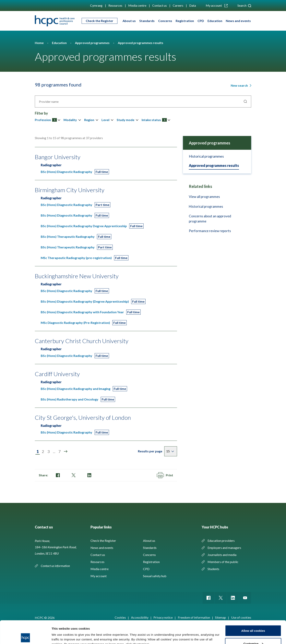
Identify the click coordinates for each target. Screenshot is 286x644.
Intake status (154, 120)
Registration (185, 21)
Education (215, 21)
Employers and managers (224, 548)
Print (165, 475)
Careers (178, 5)
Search (244, 5)
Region (89, 120)
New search (240, 85)
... (54, 451)
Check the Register (100, 21)
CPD (201, 21)
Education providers (221, 541)
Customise (253, 621)
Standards (147, 21)
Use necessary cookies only (253, 633)
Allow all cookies (253, 608)
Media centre (137, 5)
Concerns (165, 21)
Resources (115, 5)
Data (193, 5)
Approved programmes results (214, 165)
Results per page (150, 451)
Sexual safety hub (155, 576)
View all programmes (204, 197)
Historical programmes (206, 156)
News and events (238, 21)
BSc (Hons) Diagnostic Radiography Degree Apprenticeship (84, 226)
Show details (61, 632)
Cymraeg (96, 5)
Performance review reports (210, 231)
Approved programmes (209, 143)
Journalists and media (222, 555)
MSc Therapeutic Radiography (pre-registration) (76, 258)
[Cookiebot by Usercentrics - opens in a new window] (25, 636)
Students (213, 569)
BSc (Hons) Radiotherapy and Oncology (70, 399)
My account (217, 5)
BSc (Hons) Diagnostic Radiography (66, 172)
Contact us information (56, 566)
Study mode (125, 120)
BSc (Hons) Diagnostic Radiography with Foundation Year (82, 312)
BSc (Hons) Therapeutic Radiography (68, 237)
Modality (70, 120)
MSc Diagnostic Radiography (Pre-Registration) (75, 323)
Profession (46, 120)
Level (105, 120)
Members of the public (223, 562)
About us (129, 21)
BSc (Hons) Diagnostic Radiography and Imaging (76, 389)
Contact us (160, 5)
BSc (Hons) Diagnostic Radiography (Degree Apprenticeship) (85, 301)
